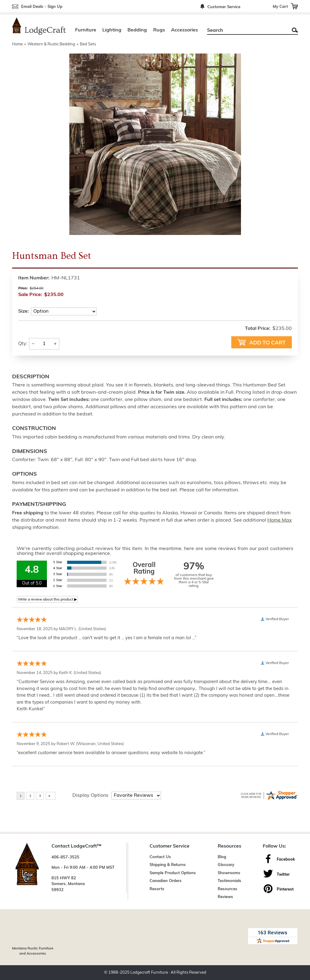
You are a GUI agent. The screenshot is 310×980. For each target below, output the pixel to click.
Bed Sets (88, 44)
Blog (222, 857)
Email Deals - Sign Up (42, 7)
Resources (228, 889)
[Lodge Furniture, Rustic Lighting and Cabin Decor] (39, 26)
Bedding (137, 30)
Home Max (280, 520)
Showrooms (229, 873)
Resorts (157, 889)
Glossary (226, 865)
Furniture (86, 30)
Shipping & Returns (168, 865)
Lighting (112, 30)
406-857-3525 (65, 857)
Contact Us (160, 857)
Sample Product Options (173, 873)
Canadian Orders (166, 881)
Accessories (185, 30)
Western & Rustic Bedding (51, 44)
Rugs (159, 30)
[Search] (246, 31)
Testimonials (229, 881)
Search (295, 30)
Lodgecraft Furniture (149, 973)
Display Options (90, 796)
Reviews (225, 897)
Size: (23, 311)
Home (17, 44)
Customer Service (224, 7)
